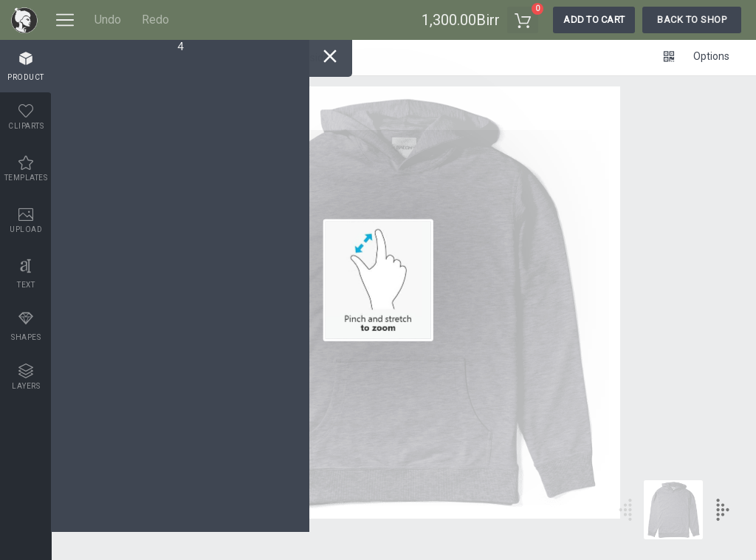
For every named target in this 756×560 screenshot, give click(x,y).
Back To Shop (692, 20)
